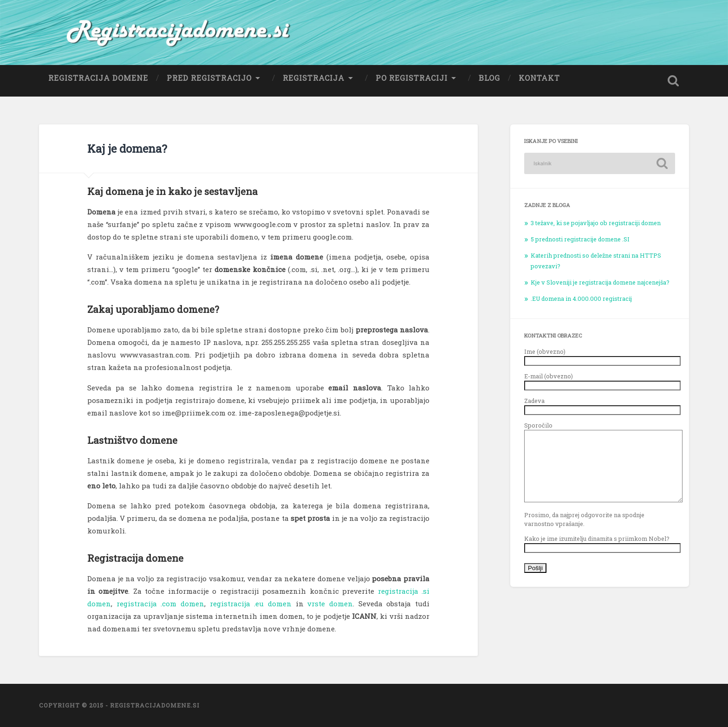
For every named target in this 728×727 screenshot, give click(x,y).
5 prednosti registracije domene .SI (580, 239)
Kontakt (539, 78)
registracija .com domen (160, 604)
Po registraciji (412, 78)
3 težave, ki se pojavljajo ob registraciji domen (596, 223)
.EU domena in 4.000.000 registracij (581, 299)
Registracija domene (98, 78)
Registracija (314, 78)
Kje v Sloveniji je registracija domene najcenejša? (600, 282)
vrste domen (330, 604)
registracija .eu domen (251, 604)
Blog (489, 78)
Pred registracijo (209, 78)
